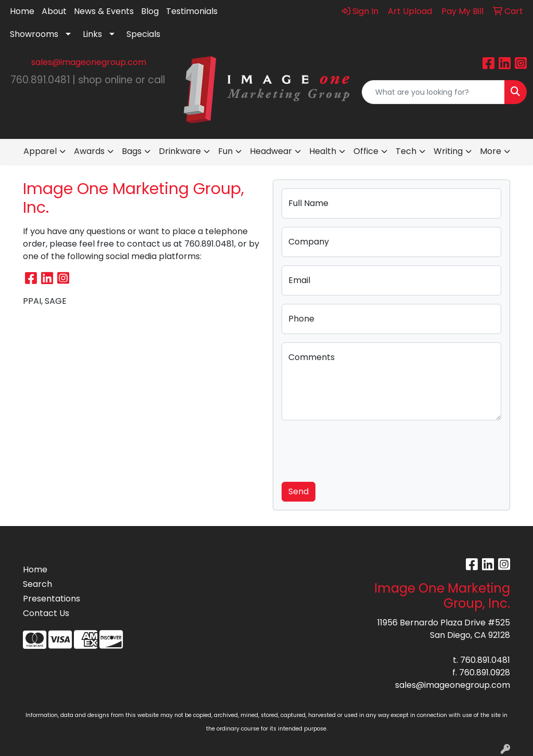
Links (92, 34)
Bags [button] (132, 151)
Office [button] (366, 151)
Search (37, 584)
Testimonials (192, 11)
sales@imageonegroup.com (89, 62)
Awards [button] (89, 151)
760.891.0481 (485, 660)
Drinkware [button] (180, 151)
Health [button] (323, 151)
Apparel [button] (40, 151)
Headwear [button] (271, 151)
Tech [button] (406, 151)
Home (22, 11)
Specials (143, 34)
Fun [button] (225, 151)
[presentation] (361, 449)
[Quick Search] (433, 92)
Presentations (52, 599)
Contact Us (46, 613)
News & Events (104, 11)
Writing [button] (448, 151)
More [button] (491, 151)
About (54, 11)
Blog (150, 11)
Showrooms (34, 34)
